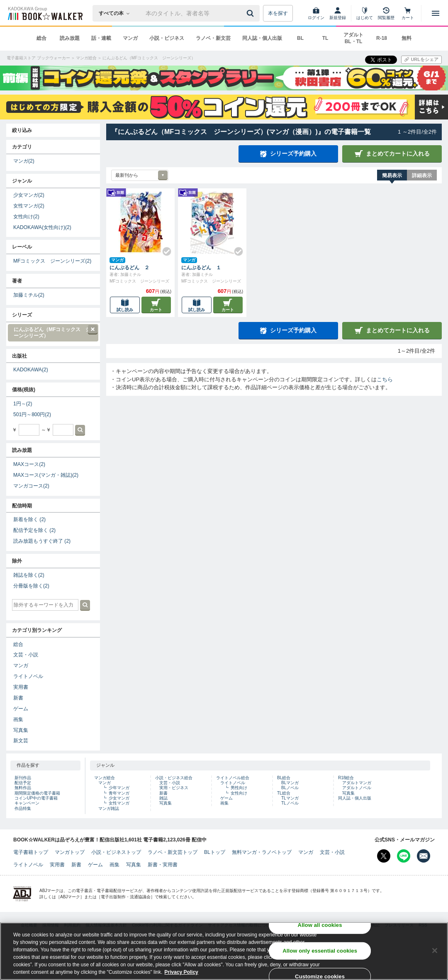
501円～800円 (32, 414)
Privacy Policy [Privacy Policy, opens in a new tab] (181, 974)
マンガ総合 (105, 778)
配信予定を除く (34, 530)
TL (325, 38)
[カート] (408, 13)
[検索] (251, 13)
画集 (18, 719)
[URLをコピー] (421, 60)
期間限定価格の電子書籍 (37, 793)
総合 (41, 38)
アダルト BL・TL (353, 38)
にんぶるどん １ (201, 268)
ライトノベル (28, 676)
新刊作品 (23, 778)
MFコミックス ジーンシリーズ (52, 261)
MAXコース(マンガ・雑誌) (46, 475)
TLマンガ (290, 798)
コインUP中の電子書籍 (36, 798)
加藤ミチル (29, 295)
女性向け (26, 217)
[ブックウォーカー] (45, 13)
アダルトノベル (357, 788)
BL (300, 38)
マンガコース (31, 486)
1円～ (23, 404)
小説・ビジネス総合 (174, 778)
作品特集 (23, 808)
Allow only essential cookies (320, 953)
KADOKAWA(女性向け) (42, 227)
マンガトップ (70, 852)
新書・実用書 (163, 865)
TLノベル (290, 803)
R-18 (382, 38)
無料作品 (23, 788)
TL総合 (284, 793)
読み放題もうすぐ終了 (42, 541)
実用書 (21, 687)
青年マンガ (119, 793)
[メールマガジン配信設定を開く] (424, 856)
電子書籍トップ (31, 852)
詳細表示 (422, 176)
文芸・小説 (26, 655)
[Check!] (163, 248)
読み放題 (70, 38)
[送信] (251, 13)
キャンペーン (27, 803)
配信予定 (23, 783)
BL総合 (284, 778)
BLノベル (290, 788)
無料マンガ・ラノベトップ (262, 852)
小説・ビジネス (167, 38)
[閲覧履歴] (386, 13)
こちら (385, 379)
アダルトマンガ (357, 783)
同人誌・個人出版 (262, 38)
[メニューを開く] (436, 13)
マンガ (130, 38)
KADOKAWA (31, 370)
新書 (18, 698)
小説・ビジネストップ (116, 852)
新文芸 (21, 741)
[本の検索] (117, 13)
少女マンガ (29, 195)
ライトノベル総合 (233, 778)
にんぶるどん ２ (129, 268)
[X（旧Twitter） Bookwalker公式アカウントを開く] (384, 856)
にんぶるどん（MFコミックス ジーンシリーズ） (53, 332)
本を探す (278, 13)
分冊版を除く (31, 586)
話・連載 (101, 38)
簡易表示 (392, 176)
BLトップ (215, 852)
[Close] (435, 953)
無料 (407, 38)
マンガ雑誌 (109, 808)
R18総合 (346, 778)
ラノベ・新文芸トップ (173, 852)
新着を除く (29, 519)
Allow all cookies (320, 927)
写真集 (21, 730)
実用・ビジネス (174, 788)
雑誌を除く (29, 575)
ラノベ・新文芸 (213, 38)
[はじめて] (365, 13)
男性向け (239, 788)
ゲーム (21, 709)
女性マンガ (29, 206)
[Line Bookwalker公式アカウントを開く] (404, 856)
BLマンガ (290, 783)
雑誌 (163, 798)
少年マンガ (119, 788)
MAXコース (29, 464)
